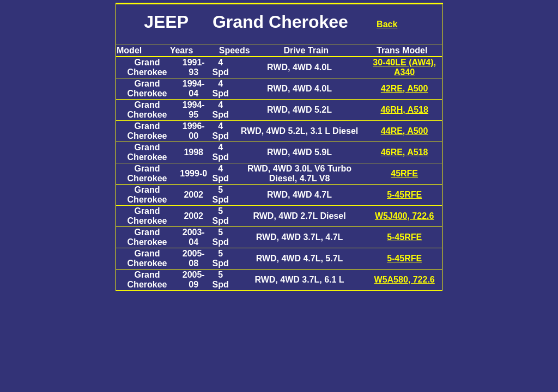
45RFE (404, 173)
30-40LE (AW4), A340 (404, 67)
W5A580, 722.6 (405, 280)
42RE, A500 (405, 88)
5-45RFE (404, 195)
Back (387, 24)
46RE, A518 (405, 152)
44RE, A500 (405, 131)
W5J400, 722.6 (405, 216)
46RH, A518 (404, 110)
